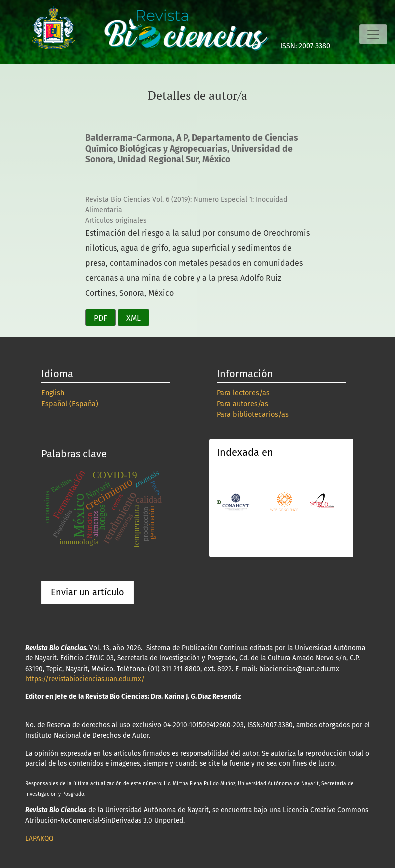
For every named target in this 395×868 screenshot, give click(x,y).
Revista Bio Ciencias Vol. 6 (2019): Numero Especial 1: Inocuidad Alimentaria (186, 205)
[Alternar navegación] (373, 34)
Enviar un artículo (88, 592)
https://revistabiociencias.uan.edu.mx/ (85, 679)
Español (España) (70, 404)
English (53, 393)
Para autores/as (243, 404)
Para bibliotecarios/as (253, 415)
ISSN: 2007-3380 (305, 46)
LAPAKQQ (39, 838)
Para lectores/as (243, 393)
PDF (100, 318)
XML (133, 318)
